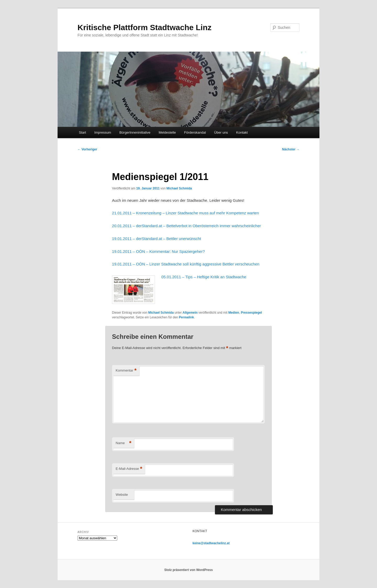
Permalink (186, 317)
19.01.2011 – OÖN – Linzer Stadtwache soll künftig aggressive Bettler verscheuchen (186, 264)
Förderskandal (195, 132)
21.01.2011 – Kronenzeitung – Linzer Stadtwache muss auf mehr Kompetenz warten (185, 213)
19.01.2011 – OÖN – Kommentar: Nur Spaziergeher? (158, 251)
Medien (234, 313)
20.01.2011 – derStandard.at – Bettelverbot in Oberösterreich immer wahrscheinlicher (187, 226)
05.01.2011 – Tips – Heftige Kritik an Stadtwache (204, 277)
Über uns (221, 132)
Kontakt (242, 132)
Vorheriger (87, 149)
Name (124, 443)
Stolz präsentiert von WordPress (188, 570)
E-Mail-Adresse (129, 469)
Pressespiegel (251, 313)
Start (82, 132)
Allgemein (190, 313)
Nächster (291, 149)
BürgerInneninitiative (135, 132)
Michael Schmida (179, 188)
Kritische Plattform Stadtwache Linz (145, 27)
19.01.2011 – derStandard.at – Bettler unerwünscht (157, 239)
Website (122, 495)
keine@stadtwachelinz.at (211, 543)
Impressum (103, 132)
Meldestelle (167, 132)
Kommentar (126, 371)
